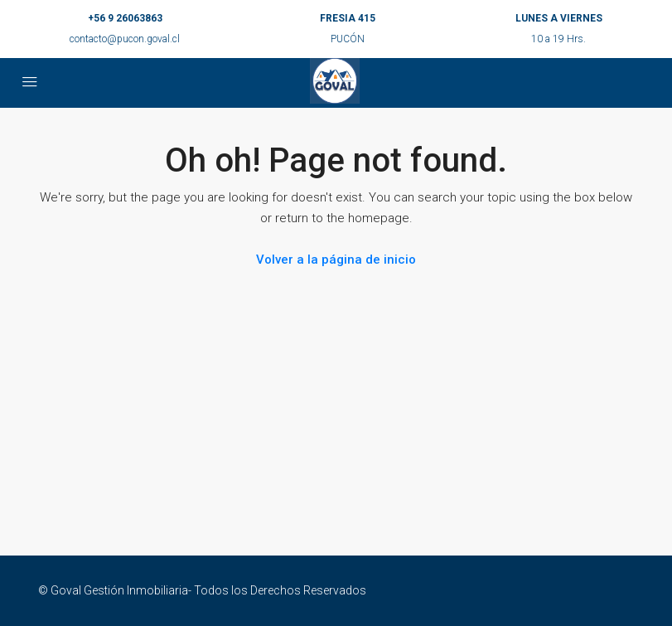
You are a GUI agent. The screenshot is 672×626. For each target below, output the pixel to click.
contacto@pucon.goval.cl (125, 39)
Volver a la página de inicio (336, 260)
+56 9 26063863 (125, 18)
